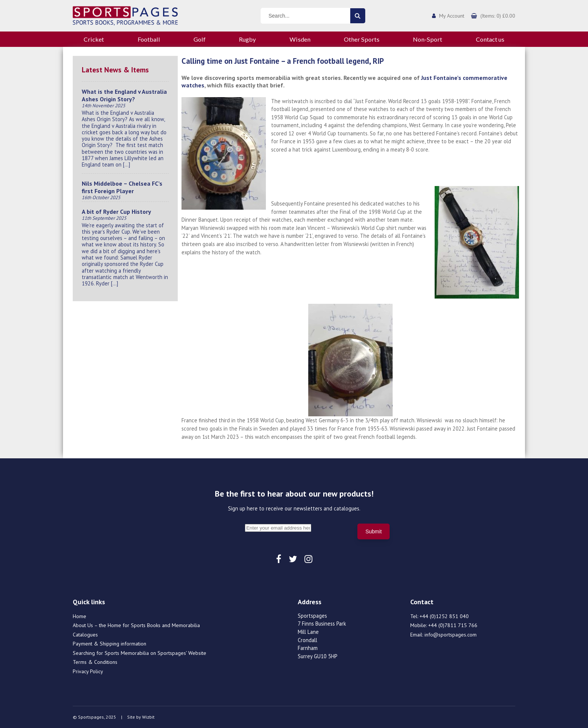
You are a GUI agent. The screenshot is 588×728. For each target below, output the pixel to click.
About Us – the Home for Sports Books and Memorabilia (136, 625)
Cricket (94, 39)
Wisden (300, 39)
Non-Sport (427, 39)
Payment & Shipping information (109, 644)
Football (149, 39)
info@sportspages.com (451, 635)
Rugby (247, 39)
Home (79, 616)
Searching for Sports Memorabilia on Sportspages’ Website (139, 653)
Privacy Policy (88, 671)
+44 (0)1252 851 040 (444, 616)
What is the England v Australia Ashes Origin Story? (124, 95)
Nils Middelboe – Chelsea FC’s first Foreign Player (122, 187)
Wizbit (148, 717)
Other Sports (362, 39)
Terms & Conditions (95, 662)
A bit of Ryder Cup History (116, 212)
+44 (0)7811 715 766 (453, 625)
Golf (199, 39)
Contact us (490, 39)
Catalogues (85, 635)
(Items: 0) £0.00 (498, 16)
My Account (452, 16)
